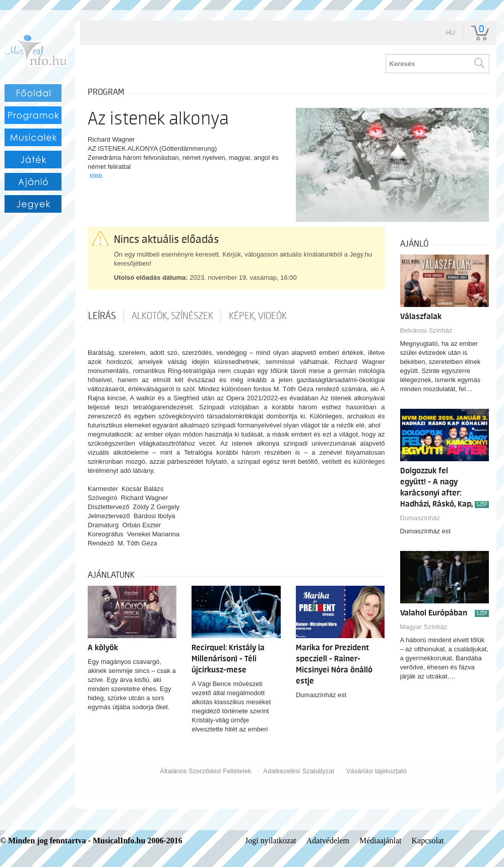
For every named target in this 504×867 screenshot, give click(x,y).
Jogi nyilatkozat (271, 841)
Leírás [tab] (102, 316)
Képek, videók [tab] (258, 316)
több (96, 176)
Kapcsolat (428, 841)
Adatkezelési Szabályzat (299, 771)
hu (450, 33)
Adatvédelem (328, 841)
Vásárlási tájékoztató (376, 771)
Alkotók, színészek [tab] (172, 316)
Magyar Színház (424, 627)
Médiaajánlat (381, 841)
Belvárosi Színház (426, 330)
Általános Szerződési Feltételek (205, 771)
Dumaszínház (420, 518)
